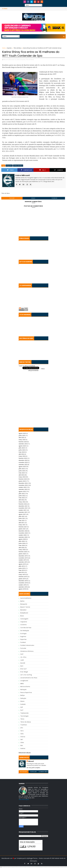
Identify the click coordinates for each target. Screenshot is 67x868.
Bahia (22, 601)
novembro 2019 (23, 558)
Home (4, 48)
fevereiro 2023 (23, 479)
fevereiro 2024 (23, 458)
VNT (22, 740)
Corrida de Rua (26, 628)
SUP (22, 707)
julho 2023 (22, 469)
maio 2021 (22, 520)
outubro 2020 (23, 535)
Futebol (23, 642)
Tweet (10, 170)
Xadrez (23, 748)
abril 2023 (21, 475)
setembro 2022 (23, 489)
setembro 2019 (23, 562)
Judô (22, 660)
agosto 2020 (22, 539)
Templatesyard (21, 858)
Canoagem (24, 619)
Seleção (23, 698)
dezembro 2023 (23, 460)
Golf (22, 654)
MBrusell (31, 761)
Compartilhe (26, 170)
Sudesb (23, 704)
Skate (22, 701)
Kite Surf (24, 669)
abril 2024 (21, 454)
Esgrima (23, 637)
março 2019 (22, 574)
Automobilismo (26, 598)
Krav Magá (24, 672)
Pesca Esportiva (26, 692)
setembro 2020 (23, 537)
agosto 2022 (22, 491)
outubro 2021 (23, 510)
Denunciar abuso (25, 753)
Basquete (24, 604)
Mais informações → (25, 799)
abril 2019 (21, 572)
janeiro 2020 (22, 554)
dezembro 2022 (23, 483)
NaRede (57, 858)
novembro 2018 (23, 583)
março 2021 (22, 525)
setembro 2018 (23, 587)
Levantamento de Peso (29, 678)
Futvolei (23, 648)
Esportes (9, 48)
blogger (12, 198)
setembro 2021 (23, 512)
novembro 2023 (23, 462)
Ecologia (23, 634)
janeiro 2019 (22, 579)
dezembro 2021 (23, 506)
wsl (22, 745)
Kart (22, 666)
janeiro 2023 (22, 481)
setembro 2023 (23, 465)
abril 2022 (21, 500)
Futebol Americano (27, 645)
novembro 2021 (23, 508)
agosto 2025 (22, 433)
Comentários (43, 772)
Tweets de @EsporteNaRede (27, 366)
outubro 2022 (23, 487)
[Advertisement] (33, 42)
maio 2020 (22, 545)
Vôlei (22, 743)
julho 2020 (22, 541)
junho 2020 (22, 543)
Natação (24, 690)
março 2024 (22, 456)
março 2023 (22, 477)
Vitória (23, 737)
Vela (22, 734)
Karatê (23, 663)
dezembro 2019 (23, 556)
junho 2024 (22, 450)
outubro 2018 (23, 585)
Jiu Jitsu (23, 657)
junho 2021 (22, 518)
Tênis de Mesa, (30, 60)
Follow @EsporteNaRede (37, 370)
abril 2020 (21, 548)
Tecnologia (24, 716)
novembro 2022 (23, 485)
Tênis (22, 719)
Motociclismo (25, 687)
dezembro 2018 (23, 581)
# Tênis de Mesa (18, 166)
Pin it (43, 170)
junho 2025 (22, 435)
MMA (22, 684)
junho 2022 (22, 496)
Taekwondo (25, 713)
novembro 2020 (23, 533)
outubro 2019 (23, 560)
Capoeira (24, 622)
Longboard (24, 681)
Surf (22, 710)
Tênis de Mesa (17, 48)
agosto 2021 (22, 514)
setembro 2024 (23, 444)
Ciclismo (24, 625)
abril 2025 (21, 437)
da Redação (25, 631)
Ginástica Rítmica (27, 651)
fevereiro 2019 (23, 577)
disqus (33, 198)
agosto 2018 (22, 589)
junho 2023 (22, 471)
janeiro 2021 (22, 529)
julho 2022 (22, 494)
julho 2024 (22, 448)
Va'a (22, 731)
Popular (34, 772)
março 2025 (22, 440)
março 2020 (22, 550)
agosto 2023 (22, 467)
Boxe (22, 616)
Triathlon (24, 725)
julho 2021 (22, 516)
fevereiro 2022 (23, 504)
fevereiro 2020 (23, 552)
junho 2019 (22, 568)
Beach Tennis (25, 607)
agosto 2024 (22, 446)
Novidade (24, 772)
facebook (54, 198)
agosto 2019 (22, 564)
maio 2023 (22, 473)
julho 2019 (22, 566)
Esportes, (23, 60)
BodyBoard (24, 613)
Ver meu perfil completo (33, 768)
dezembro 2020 (23, 531)
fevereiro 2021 (23, 527)
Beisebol (23, 610)
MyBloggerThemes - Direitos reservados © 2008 (41, 858)
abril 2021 (21, 523)
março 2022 (22, 502)
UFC (22, 728)
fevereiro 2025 (23, 442)
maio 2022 (22, 498)
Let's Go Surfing (26, 675)
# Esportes (9, 166)
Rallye (23, 695)
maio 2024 (22, 452)
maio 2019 (22, 570)
